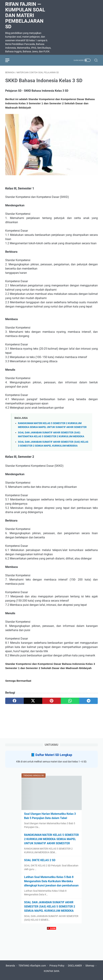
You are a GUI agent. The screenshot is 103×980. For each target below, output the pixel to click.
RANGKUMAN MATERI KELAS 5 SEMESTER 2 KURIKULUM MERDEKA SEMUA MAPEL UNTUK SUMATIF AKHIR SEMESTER (51, 839)
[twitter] (33, 701)
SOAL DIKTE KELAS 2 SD (40, 860)
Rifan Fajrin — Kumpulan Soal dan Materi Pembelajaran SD (25, 15)
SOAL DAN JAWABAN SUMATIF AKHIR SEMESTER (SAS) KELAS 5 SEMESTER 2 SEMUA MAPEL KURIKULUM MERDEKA (50, 907)
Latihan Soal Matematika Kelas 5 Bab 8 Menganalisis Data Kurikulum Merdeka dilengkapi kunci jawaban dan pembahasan (51, 881)
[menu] (9, 60)
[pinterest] (51, 701)
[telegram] (89, 701)
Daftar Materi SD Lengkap (54, 755)
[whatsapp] (70, 701)
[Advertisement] (51, 955)
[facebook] (14, 701)
